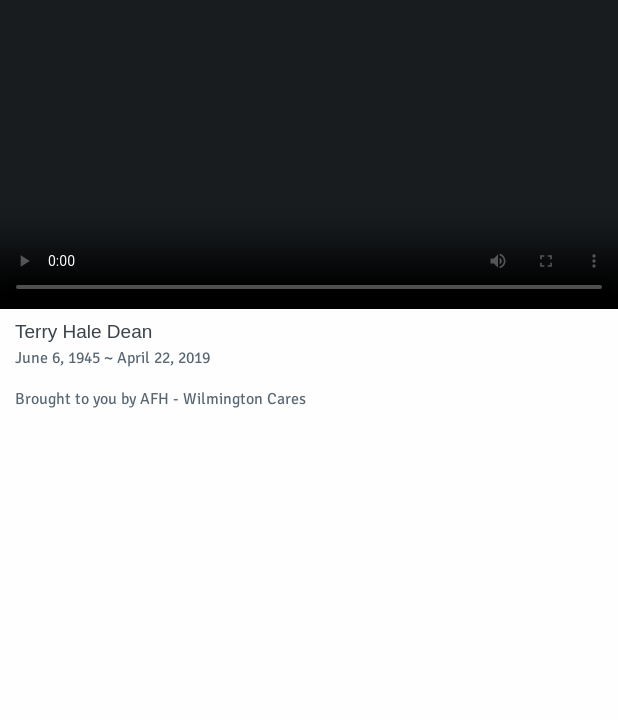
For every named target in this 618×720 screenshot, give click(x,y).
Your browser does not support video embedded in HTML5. (309, 154)
